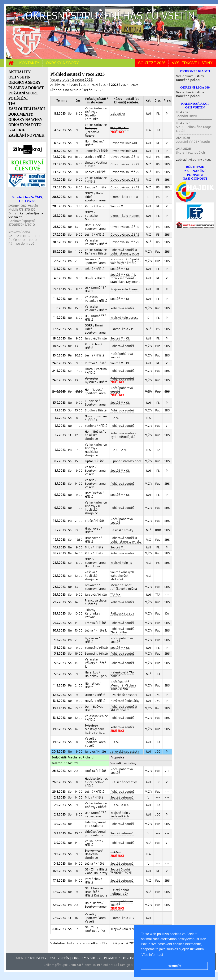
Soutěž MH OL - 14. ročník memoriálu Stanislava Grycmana (125, 278)
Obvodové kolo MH (124, 143)
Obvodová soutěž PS (125, 157)
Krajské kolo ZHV (122, 929)
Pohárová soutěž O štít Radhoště (124, 709)
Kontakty (29, 63)
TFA (12, 104)
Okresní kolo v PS (123, 329)
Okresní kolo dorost (124, 197)
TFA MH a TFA (120, 805)
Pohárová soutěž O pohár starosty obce (125, 252)
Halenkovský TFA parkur (122, 674)
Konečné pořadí (188, 80)
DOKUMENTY (21, 114)
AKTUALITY (19, 72)
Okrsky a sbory (62, 63)
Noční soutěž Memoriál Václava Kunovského (123, 686)
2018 (65, 85)
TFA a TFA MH (120, 450)
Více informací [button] (152, 955)
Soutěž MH (118, 206)
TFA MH (116, 418)
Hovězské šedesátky (125, 701)
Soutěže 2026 (152, 63)
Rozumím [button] (175, 966)
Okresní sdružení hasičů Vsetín (110, 16)
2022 (105, 85)
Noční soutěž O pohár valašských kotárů (126, 261)
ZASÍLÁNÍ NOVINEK (26, 135)
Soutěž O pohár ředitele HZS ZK (121, 871)
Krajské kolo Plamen (125, 289)
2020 (85, 85)
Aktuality (37, 958)
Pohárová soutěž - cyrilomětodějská (123, 435)
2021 (95, 85)
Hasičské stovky (122, 530)
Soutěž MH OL (120, 269)
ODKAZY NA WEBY (25, 120)
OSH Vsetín (60, 958)
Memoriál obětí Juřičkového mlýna (124, 587)
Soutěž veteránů (122, 798)
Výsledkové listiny (192, 63)
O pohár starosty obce (126, 461)
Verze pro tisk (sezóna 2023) (72, 80)
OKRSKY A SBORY (24, 82)
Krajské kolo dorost (124, 318)
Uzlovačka (118, 114)
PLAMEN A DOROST (26, 88)
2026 (100, 90)
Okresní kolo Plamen (125, 216)
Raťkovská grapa (122, 614)
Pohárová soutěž (122, 308)
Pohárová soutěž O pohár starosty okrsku (126, 540)
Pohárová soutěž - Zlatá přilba (123, 631)
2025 (135, 85)
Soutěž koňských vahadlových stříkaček (122, 576)
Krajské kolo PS (121, 563)
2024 (125, 85)
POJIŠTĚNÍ (18, 98)
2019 (75, 85)
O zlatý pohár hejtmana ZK (120, 892)
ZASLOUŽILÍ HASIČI (27, 109)
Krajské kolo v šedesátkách (120, 815)
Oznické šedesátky (124, 695)
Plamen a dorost (119, 958)
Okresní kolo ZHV (122, 918)
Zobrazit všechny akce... (194, 160)
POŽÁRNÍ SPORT (23, 93)
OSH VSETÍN (19, 77)
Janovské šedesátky (125, 752)
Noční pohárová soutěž (122, 356)
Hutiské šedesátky (124, 782)
